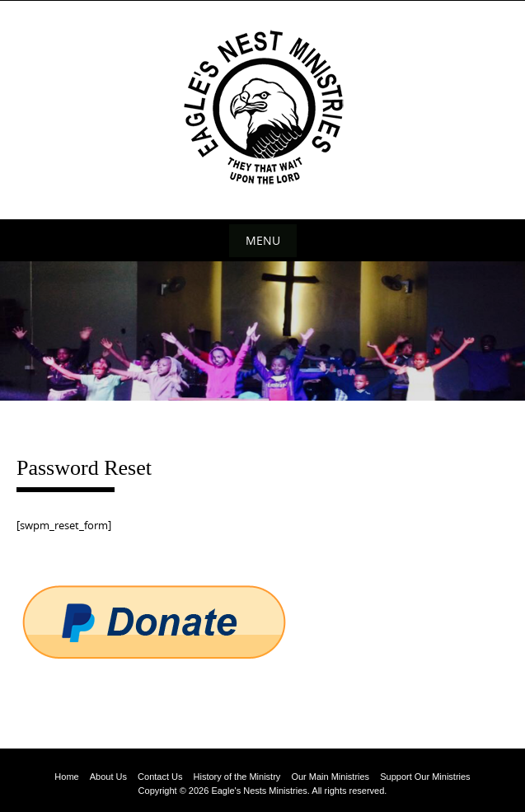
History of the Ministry (237, 777)
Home (66, 777)
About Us (108, 777)
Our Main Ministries (330, 777)
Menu (263, 240)
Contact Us (160, 777)
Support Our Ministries (425, 777)
